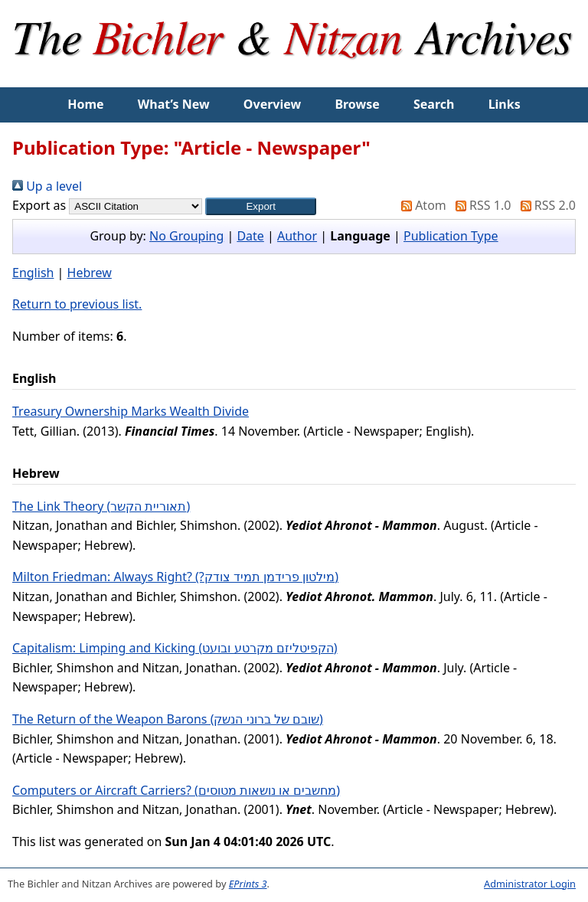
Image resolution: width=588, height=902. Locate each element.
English (33, 273)
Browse (357, 104)
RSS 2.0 (545, 205)
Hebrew (90, 273)
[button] (261, 206)
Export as (39, 205)
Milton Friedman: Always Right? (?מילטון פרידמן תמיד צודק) (175, 577)
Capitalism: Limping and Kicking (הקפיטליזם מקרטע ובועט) (175, 648)
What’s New (174, 104)
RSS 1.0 (480, 205)
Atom (421, 205)
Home (85, 104)
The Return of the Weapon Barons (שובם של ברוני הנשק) (168, 719)
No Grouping (186, 236)
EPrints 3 (248, 884)
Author (297, 236)
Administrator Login (530, 884)
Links (505, 104)
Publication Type (451, 236)
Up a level (47, 186)
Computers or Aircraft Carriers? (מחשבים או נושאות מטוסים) (176, 790)
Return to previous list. (77, 304)
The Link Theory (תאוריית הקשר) (101, 506)
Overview (272, 104)
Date (250, 236)
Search (434, 104)
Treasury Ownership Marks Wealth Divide (131, 411)
